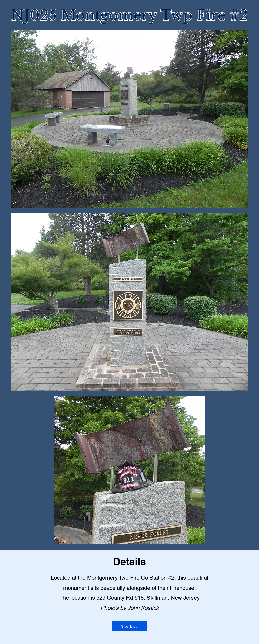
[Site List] (129, 626)
